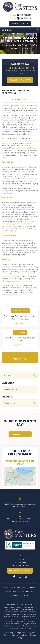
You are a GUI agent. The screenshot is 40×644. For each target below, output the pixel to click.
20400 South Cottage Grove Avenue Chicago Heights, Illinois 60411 (20, 505)
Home (5, 588)
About (12, 588)
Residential (21, 588)
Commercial (32, 588)
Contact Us (24, 596)
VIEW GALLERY (20, 359)
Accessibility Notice (21, 635)
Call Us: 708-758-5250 (20, 562)
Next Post (20, 332)
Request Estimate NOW (20, 80)
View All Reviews (20, 434)
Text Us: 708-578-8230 (20, 565)
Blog (33, 592)
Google (20, 577)
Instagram (26, 577)
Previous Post (20, 311)
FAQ (20, 592)
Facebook (14, 577)
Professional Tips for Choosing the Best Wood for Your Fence (20, 318)
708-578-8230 (26, 18)
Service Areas (11, 592)
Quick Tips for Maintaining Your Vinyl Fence (20, 339)
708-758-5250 (26, 15)
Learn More (19, 323)
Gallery (26, 592)
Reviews (15, 596)
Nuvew (9, 633)
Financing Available (20, 24)
